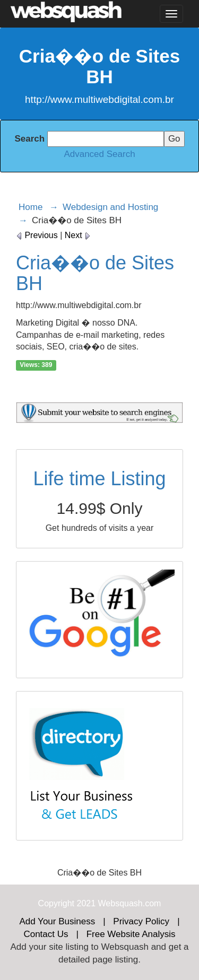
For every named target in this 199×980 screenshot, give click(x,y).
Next (78, 235)
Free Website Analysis (131, 934)
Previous (37, 235)
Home (31, 207)
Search (29, 139)
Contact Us (46, 934)
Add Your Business (57, 921)
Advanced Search (99, 154)
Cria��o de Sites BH (95, 273)
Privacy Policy (141, 921)
